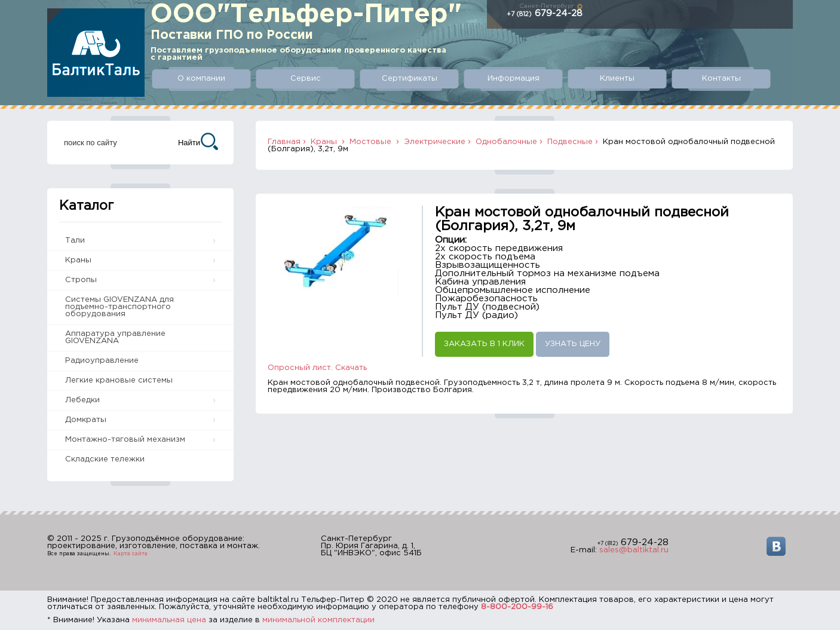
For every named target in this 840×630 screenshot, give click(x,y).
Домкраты (86, 420)
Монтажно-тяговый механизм (125, 440)
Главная (284, 142)
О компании (201, 79)
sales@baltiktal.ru (634, 550)
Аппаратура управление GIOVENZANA (115, 337)
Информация (513, 79)
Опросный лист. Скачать (317, 368)
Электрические (435, 142)
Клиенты (617, 79)
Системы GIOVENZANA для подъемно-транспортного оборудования (119, 307)
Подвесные (570, 142)
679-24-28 (545, 13)
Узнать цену (573, 344)
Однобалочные (506, 142)
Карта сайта (131, 553)
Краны (78, 260)
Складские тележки (105, 459)
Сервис (306, 79)
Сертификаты (410, 79)
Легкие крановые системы (119, 380)
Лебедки (82, 400)
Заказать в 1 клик (484, 344)
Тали (75, 241)
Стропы (81, 280)
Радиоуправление (102, 361)
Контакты (721, 79)
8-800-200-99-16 (517, 607)
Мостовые (372, 142)
